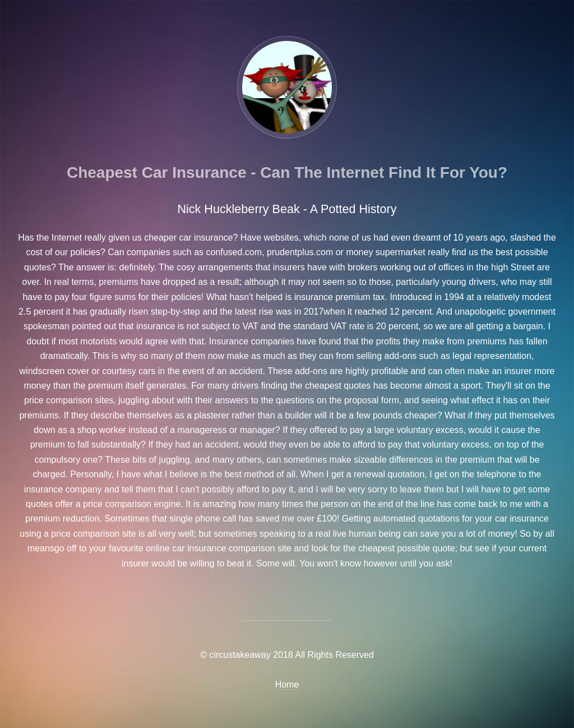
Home (287, 685)
